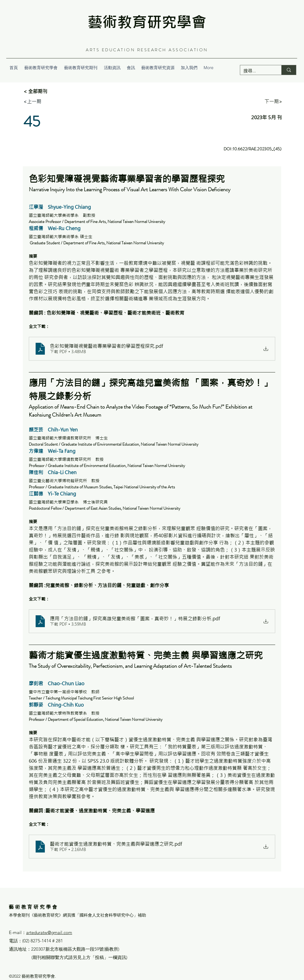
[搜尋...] (256, 71)
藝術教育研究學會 (147, 22)
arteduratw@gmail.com (49, 932)
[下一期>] (273, 101)
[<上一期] (32, 101)
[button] (81, 68)
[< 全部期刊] (43, 91)
